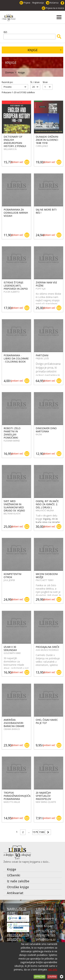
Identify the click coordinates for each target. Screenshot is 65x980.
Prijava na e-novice (55, 8)
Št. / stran (35, 82)
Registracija (38, 3)
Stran (45, 82)
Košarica (54, 3)
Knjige (33, 50)
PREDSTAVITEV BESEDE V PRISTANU (18, 941)
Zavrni (52, 977)
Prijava (27, 3)
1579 (35, 832)
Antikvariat (15, 893)
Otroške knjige (18, 887)
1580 (42, 832)
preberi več (17, 162)
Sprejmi (40, 977)
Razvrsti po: (7, 82)
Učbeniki (14, 875)
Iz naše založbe (18, 881)
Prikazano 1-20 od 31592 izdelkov (18, 92)
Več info (53, 970)
